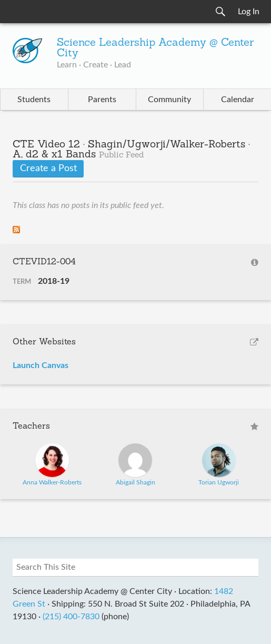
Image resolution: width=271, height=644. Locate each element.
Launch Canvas (41, 365)
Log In (249, 12)
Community (169, 100)
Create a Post (48, 169)
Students (34, 100)
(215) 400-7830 (71, 617)
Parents (102, 100)
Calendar (238, 100)
